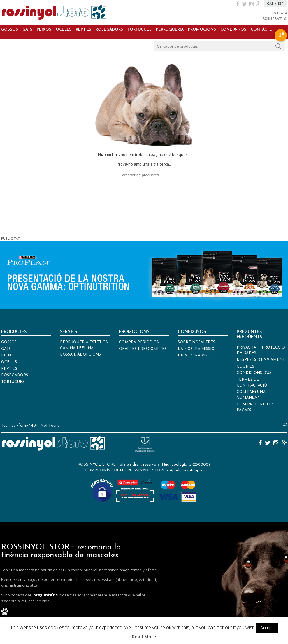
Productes (14, 332)
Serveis (69, 332)
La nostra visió (195, 355)
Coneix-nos (233, 30)
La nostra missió (196, 349)
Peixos (44, 30)
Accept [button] (267, 628)
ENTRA (279, 13)
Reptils (84, 30)
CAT (270, 4)
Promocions (202, 30)
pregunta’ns (45, 595)
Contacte (261, 30)
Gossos (10, 30)
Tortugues (139, 30)
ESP (281, 4)
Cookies (245, 367)
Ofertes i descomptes (143, 349)
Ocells (64, 30)
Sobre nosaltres (196, 342)
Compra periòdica (139, 342)
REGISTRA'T (275, 19)
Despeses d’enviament (261, 360)
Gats (27, 30)
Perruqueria (170, 30)
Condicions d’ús (254, 373)
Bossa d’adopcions (80, 355)
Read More (144, 637)
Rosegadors (109, 30)
